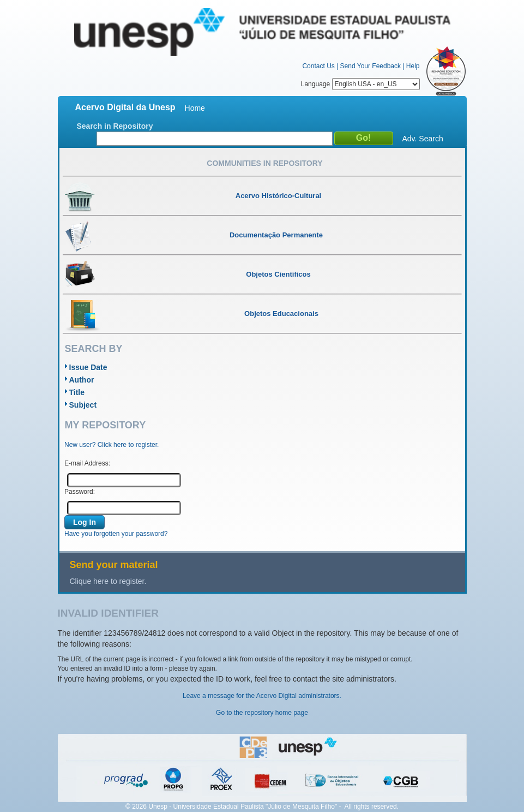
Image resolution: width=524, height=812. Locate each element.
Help (413, 66)
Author (82, 380)
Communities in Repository (264, 163)
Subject (83, 405)
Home (195, 108)
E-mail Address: (87, 463)
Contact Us (318, 66)
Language (360, 84)
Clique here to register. (108, 581)
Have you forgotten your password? (116, 534)
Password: (80, 492)
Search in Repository (115, 126)
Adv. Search (423, 139)
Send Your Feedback (371, 66)
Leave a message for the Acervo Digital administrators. (262, 696)
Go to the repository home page (262, 713)
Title (77, 392)
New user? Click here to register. (112, 445)
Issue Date (88, 367)
